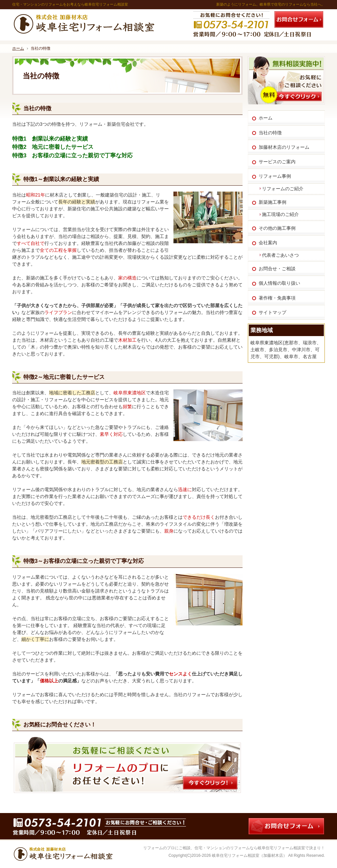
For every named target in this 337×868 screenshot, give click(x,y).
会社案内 (268, 243)
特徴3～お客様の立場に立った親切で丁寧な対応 (84, 561)
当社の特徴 (37, 108)
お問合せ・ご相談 (277, 269)
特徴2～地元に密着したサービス (64, 377)
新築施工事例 (272, 202)
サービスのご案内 (277, 162)
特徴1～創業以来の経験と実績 (61, 179)
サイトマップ (272, 312)
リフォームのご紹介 (283, 189)
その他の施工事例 (277, 228)
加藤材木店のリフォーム (284, 147)
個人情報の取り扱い (279, 283)
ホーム (266, 118)
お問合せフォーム (299, 19)
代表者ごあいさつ (280, 255)
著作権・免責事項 (277, 298)
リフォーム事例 (275, 176)
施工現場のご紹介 (280, 214)
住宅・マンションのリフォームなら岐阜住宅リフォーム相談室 (250, 848)
